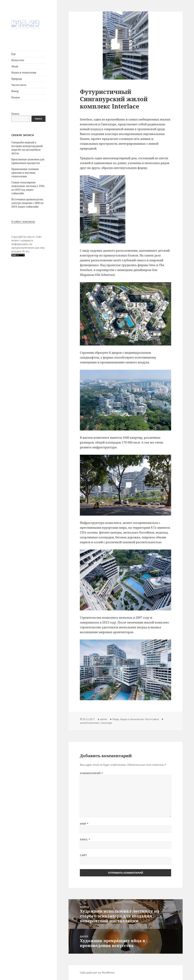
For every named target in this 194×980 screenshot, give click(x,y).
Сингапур (106, 723)
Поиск (15, 114)
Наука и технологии (24, 73)
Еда (13, 54)
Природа (17, 79)
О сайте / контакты (23, 222)
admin (104, 719)
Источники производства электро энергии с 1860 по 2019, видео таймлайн (27, 203)
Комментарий (91, 773)
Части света (19, 85)
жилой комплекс (90, 723)
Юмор (15, 91)
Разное (16, 97)
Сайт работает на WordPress (97, 973)
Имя (84, 824)
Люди (15, 66)
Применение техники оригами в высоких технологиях (25, 173)
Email (85, 839)
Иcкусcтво (18, 60)
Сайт (83, 855)
